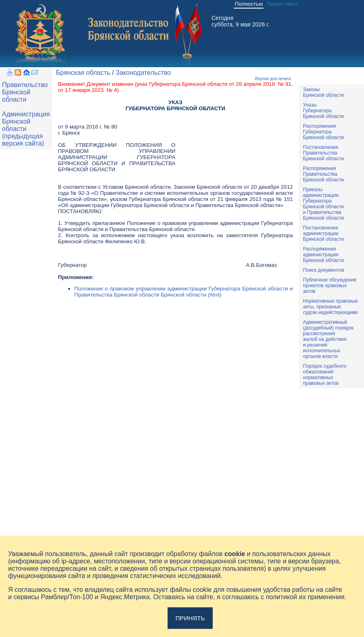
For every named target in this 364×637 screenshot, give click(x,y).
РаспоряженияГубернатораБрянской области (324, 132)
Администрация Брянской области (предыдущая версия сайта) (26, 129)
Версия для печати (273, 79)
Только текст (282, 4)
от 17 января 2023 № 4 (88, 90)
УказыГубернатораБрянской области (324, 111)
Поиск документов (324, 270)
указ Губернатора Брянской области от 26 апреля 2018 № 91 (214, 84)
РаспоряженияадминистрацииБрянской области (324, 255)
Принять (190, 618)
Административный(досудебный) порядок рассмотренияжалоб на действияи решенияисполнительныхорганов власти (328, 339)
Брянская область (83, 73)
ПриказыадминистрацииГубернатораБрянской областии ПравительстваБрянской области (324, 204)
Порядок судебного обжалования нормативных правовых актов (325, 375)
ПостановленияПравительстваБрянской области (324, 153)
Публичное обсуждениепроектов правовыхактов (330, 286)
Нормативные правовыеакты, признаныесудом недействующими (330, 307)
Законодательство (143, 73)
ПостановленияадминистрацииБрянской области (324, 233)
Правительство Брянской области (25, 92)
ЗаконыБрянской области (324, 92)
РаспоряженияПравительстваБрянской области (324, 174)
